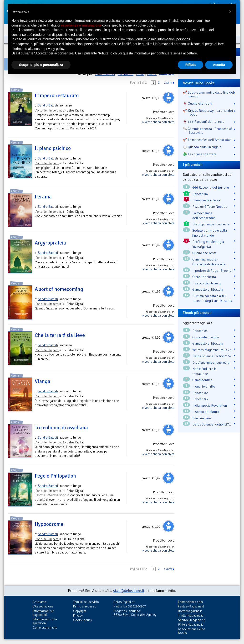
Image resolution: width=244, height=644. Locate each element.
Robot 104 (200, 194)
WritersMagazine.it (190, 625)
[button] (230, 11)
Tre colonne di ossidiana (61, 428)
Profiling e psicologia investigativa (208, 244)
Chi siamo (39, 602)
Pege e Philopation (55, 476)
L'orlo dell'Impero (47, 110)
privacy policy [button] (54, 49)
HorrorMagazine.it (190, 611)
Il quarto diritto (204, 386)
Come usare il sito (45, 628)
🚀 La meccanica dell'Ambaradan (207, 140)
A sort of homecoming (59, 289)
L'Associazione (43, 606)
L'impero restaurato (57, 96)
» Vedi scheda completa (158, 122)
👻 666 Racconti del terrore (204, 122)
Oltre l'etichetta (204, 277)
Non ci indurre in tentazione (204, 371)
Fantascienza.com (190, 602)
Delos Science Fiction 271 (212, 424)
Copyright (80, 611)
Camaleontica (202, 380)
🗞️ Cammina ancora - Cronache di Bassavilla (207, 131)
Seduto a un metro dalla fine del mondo (210, 233)
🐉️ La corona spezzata (200, 154)
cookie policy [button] (145, 25)
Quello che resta (204, 253)
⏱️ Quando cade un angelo (202, 147)
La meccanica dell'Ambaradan (204, 216)
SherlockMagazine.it (192, 620)
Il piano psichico (53, 148)
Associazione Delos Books (192, 631)
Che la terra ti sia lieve (60, 335)
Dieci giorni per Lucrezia (211, 224)
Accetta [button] (219, 65)
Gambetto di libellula (208, 289)
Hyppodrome (49, 524)
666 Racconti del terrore (211, 187)
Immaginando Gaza (206, 200)
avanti (168, 83)
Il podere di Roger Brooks (212, 271)
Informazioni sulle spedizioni (45, 621)
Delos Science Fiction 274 (212, 356)
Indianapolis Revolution (210, 405)
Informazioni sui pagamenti (43, 613)
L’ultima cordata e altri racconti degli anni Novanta (212, 298)
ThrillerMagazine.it (190, 615)
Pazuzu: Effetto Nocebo (210, 207)
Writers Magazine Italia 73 (212, 350)
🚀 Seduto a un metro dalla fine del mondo (208, 94)
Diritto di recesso (85, 606)
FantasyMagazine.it (191, 606)
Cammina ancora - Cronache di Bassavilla (209, 262)
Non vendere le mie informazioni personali (159, 39)
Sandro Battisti (48, 105)
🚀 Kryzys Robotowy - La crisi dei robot (208, 112)
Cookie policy (83, 620)
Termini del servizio (86, 602)
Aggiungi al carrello (168, 98)
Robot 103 (200, 399)
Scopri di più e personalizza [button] (41, 65)
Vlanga (43, 381)
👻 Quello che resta (197, 103)
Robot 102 (200, 393)
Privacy (78, 615)
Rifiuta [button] (191, 65)
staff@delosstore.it (129, 591)
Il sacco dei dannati (206, 283)
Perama (43, 197)
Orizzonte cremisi (206, 337)
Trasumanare (202, 418)
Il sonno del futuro (206, 412)
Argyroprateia (50, 243)
